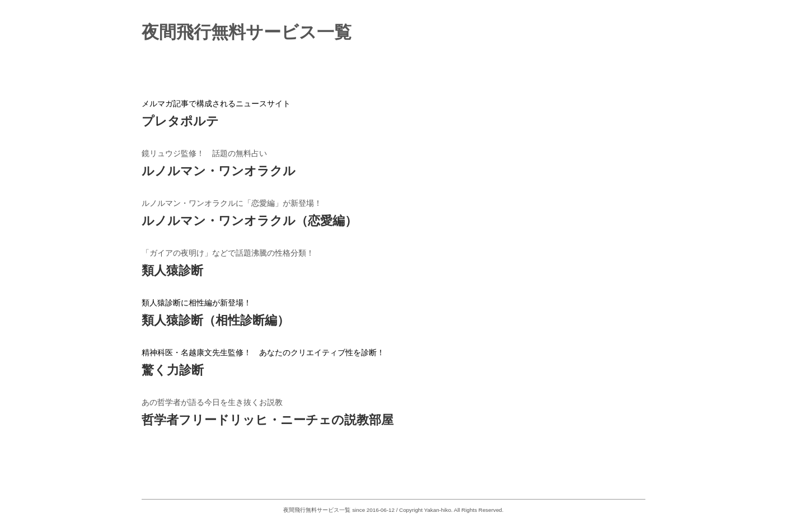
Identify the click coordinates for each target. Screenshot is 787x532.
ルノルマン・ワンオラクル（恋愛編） (249, 221)
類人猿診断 (172, 270)
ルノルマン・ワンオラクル (219, 171)
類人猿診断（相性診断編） (216, 320)
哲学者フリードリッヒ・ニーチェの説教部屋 (268, 420)
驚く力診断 (173, 370)
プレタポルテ (180, 121)
